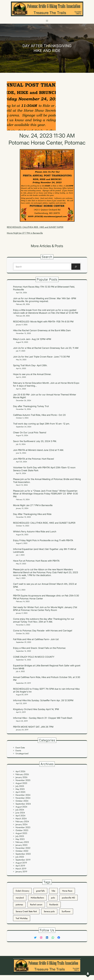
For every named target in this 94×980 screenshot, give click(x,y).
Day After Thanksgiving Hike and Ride (32, 514)
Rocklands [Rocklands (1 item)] (54, 905)
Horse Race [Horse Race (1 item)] (67, 891)
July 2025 (20, 786)
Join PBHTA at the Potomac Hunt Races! (34, 459)
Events (18, 751)
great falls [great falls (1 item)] (40, 891)
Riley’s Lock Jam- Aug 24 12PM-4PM (32, 339)
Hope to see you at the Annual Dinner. (32, 374)
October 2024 (22, 801)
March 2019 (21, 869)
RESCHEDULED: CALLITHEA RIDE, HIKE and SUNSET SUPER (35, 227)
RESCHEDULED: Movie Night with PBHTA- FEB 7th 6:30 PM (43, 322)
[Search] (76, 267)
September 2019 (23, 860)
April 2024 (20, 816)
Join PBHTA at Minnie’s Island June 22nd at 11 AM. (38, 450)
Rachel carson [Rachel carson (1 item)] (36, 905)
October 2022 (22, 851)
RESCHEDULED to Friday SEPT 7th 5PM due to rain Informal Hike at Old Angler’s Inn (46, 690)
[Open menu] (47, 21)
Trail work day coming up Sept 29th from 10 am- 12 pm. (41, 424)
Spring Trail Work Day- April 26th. (30, 365)
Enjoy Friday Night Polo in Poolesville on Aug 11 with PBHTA (43, 540)
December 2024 (23, 795)
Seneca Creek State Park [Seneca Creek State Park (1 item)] (26, 911)
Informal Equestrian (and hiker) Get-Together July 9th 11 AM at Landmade (45, 550)
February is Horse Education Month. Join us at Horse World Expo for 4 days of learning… (46, 384)
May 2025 (20, 789)
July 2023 (20, 836)
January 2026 (21, 777)
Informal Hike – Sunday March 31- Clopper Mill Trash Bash (43, 718)
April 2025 (20, 792)
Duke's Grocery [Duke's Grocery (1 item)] (22, 891)
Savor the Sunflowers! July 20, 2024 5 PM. (35, 441)
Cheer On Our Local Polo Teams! (30, 433)
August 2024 (21, 807)
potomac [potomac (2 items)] (19, 905)
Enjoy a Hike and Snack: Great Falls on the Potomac (39, 648)
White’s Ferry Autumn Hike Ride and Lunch (35, 532)
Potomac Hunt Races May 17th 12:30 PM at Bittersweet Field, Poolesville (44, 288)
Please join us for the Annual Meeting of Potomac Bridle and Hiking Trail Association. (47, 481)
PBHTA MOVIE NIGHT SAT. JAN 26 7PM (33, 727)
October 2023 (22, 830)
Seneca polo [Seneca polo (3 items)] (49, 911)
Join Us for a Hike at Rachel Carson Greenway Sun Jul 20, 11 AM (46, 348)
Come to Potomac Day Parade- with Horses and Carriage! (43, 631)
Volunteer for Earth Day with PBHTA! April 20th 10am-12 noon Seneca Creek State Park (44, 469)
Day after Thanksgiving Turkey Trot (31, 406)
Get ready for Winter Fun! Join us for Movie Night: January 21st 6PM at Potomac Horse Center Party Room (45, 609)
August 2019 (21, 863)
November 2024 (23, 798)
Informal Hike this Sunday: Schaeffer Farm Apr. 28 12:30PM (43, 700)
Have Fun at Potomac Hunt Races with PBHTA (36, 561)
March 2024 (21, 819)
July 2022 (20, 857)
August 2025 (21, 783)
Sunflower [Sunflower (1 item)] (66, 911)
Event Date (20, 748)
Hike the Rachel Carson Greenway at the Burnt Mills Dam (42, 330)
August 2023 (21, 833)
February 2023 (22, 842)
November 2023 (23, 827)
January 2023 (21, 845)
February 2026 (22, 774)
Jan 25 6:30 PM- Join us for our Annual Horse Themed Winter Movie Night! (45, 396)
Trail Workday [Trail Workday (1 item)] (22, 918)
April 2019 (20, 866)
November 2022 (23, 848)
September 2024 (23, 804)
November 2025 (23, 780)
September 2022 (23, 854)
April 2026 (20, 771)
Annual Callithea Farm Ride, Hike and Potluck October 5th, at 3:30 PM (47, 679)
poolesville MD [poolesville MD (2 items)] (68, 898)
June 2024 (20, 813)
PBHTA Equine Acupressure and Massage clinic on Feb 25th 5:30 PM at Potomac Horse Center (46, 597)
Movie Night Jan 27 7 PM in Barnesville (25, 233)
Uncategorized (22, 753)
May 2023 (20, 839)
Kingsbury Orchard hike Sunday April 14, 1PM (36, 709)
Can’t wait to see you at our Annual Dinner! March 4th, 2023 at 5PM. (45, 585)
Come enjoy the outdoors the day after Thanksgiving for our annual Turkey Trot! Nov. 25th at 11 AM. (44, 620)
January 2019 (21, 872)
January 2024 (21, 824)
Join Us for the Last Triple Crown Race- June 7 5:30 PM (41, 357)
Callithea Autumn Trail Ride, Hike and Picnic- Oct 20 (39, 415)
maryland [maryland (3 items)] (20, 898)
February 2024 (22, 821)
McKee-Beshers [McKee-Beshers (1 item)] (37, 898)
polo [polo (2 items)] (53, 898)
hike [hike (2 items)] (53, 891)
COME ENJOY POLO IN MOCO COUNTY (34, 657)
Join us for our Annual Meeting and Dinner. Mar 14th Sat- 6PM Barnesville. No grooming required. (45, 300)
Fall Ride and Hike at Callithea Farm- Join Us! (36, 639)
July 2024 (20, 810)
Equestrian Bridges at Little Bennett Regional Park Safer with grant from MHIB (47, 667)
